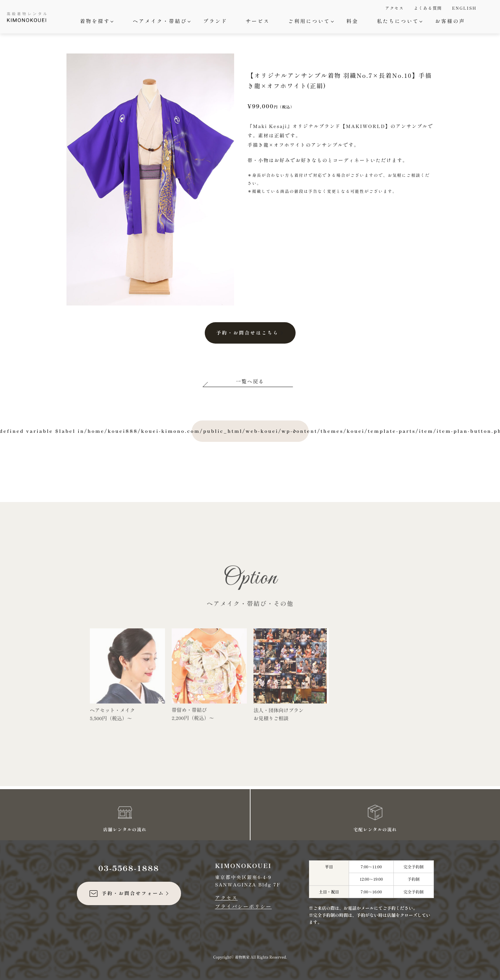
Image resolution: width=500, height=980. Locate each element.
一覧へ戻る (250, 381)
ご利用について (310, 21)
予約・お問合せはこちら (248, 333)
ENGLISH (464, 8)
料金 (352, 21)
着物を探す (96, 21)
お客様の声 (450, 21)
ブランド (215, 21)
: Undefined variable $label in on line (250, 431)
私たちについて (399, 21)
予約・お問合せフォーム (126, 893)
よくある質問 (428, 8)
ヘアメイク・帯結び (161, 21)
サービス (258, 21)
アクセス (394, 8)
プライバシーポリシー (243, 906)
